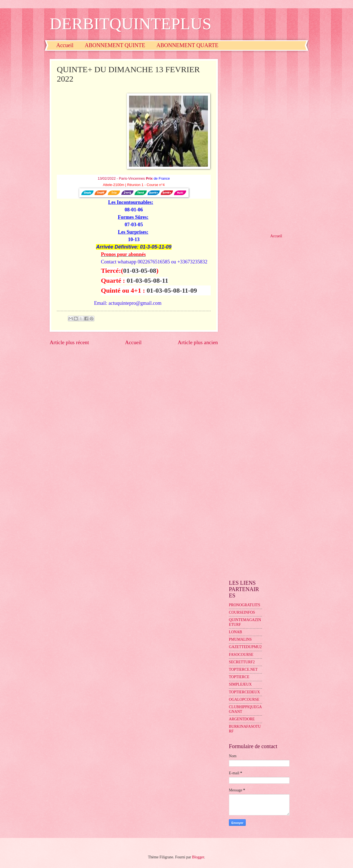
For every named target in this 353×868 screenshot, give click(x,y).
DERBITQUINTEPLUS (131, 24)
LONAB (236, 632)
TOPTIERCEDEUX (244, 692)
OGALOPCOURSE (244, 699)
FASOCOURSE (241, 655)
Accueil (65, 45)
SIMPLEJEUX (240, 684)
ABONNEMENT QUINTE (115, 45)
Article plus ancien (198, 342)
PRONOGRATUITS (244, 605)
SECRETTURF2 (242, 662)
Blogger (198, 857)
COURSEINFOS (242, 612)
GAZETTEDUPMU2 (245, 647)
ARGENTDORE (242, 719)
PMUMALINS (240, 639)
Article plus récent (69, 342)
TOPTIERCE (239, 677)
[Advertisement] (266, 142)
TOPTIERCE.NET (243, 669)
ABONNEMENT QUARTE (187, 45)
